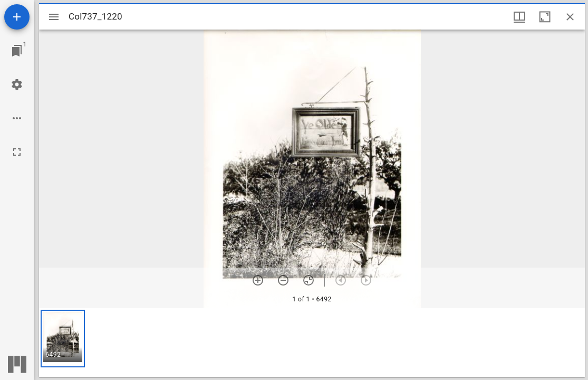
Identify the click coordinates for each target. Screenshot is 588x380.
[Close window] (570, 17)
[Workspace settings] (17, 84)
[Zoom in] (258, 280)
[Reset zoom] (309, 280)
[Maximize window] (545, 17)
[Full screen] (17, 152)
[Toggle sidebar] (54, 17)
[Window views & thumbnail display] (519, 17)
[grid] (312, 343)
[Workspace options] (17, 118)
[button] (63, 339)
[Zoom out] (283, 280)
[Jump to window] (17, 51)
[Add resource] (17, 17)
